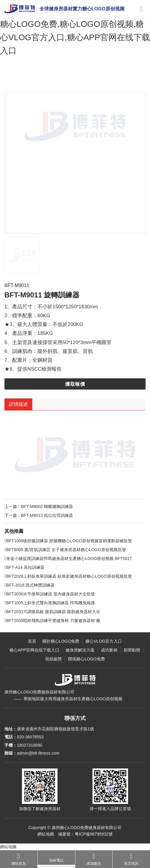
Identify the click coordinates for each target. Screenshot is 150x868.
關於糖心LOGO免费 (61, 641)
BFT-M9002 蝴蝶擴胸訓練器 (56, 516)
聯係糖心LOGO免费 (86, 659)
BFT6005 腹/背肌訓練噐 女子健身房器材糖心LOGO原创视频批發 (74, 559)
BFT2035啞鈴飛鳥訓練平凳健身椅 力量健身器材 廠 (62, 630)
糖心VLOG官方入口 (49, 79)
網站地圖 (46, 834)
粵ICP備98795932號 (94, 834)
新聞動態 (132, 650)
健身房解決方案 (80, 650)
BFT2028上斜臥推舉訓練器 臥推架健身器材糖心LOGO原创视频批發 (77, 586)
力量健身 (76, 79)
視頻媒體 (53, 659)
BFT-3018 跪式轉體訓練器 (39, 595)
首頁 (32, 641)
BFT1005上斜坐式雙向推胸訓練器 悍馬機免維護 (59, 612)
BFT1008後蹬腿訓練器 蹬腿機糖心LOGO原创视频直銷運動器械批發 (77, 550)
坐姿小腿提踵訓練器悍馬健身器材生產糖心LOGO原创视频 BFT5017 (77, 568)
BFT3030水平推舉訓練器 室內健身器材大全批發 (59, 603)
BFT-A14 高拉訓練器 (34, 577)
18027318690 (30, 745)
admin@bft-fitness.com (38, 753)
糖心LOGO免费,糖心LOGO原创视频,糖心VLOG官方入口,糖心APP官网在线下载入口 (75, 37)
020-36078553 (30, 737)
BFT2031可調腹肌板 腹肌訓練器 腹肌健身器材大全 (62, 621)
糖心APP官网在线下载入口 (34, 650)
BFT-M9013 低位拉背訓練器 (56, 525)
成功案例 (109, 650)
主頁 (26, 79)
